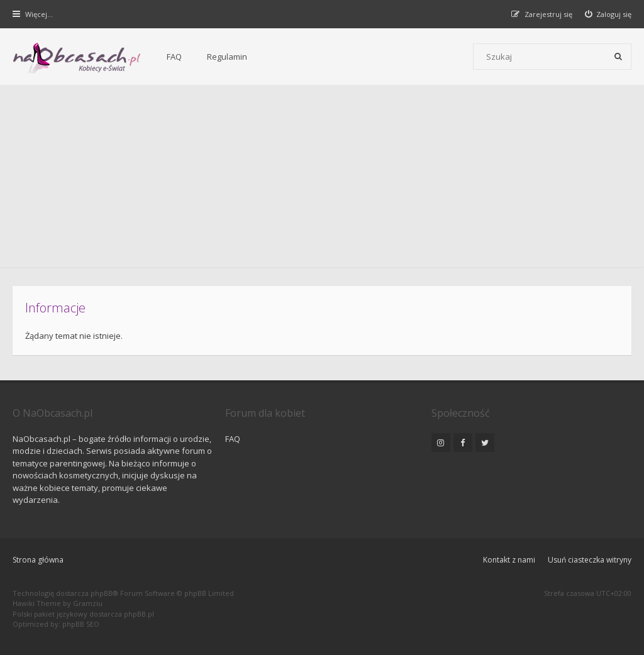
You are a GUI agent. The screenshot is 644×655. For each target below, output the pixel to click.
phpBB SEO (81, 624)
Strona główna (38, 560)
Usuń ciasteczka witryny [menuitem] (590, 560)
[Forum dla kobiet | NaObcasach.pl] (77, 57)
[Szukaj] (618, 57)
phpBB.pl (139, 614)
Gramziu (88, 603)
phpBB (102, 593)
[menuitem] (608, 14)
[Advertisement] (322, 179)
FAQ (174, 57)
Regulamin (227, 57)
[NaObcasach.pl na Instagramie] (441, 443)
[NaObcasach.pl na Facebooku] (463, 443)
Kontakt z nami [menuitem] (509, 560)
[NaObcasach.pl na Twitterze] (485, 443)
